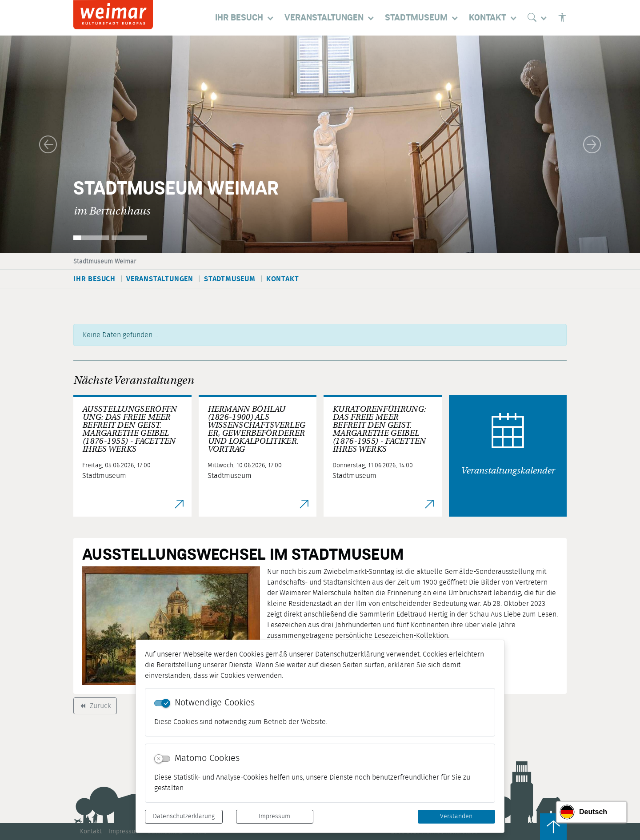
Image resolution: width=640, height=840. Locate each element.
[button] (48, 144)
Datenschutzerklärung (184, 816)
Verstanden (456, 816)
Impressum (274, 816)
